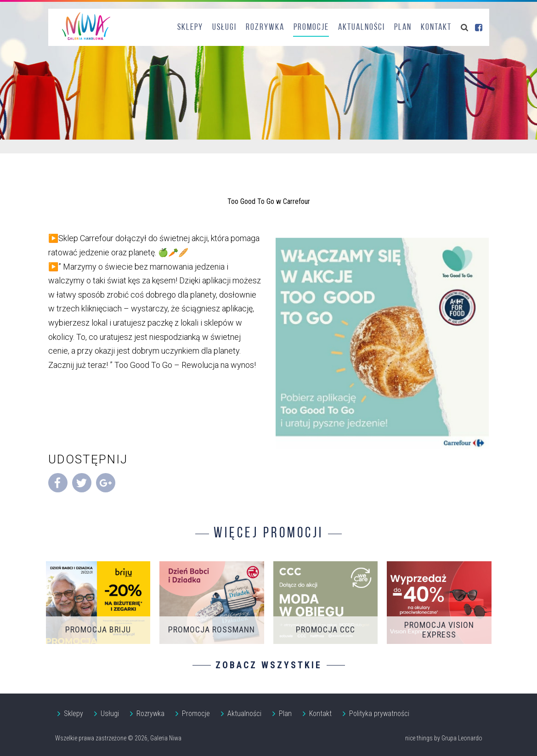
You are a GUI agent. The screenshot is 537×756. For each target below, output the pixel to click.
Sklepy (190, 28)
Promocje (311, 28)
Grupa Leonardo (462, 738)
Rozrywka (265, 28)
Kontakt (436, 28)
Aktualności (362, 28)
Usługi (224, 28)
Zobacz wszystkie (269, 665)
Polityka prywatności (379, 714)
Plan (403, 28)
